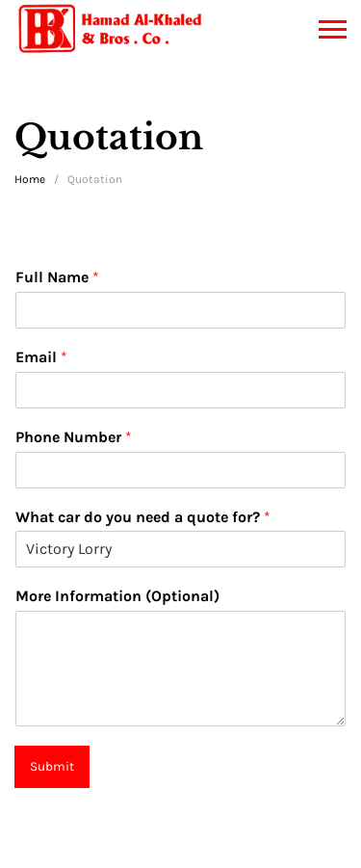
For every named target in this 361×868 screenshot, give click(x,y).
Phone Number (74, 437)
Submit (52, 766)
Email (41, 357)
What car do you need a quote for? (143, 517)
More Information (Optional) (117, 596)
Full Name (57, 277)
